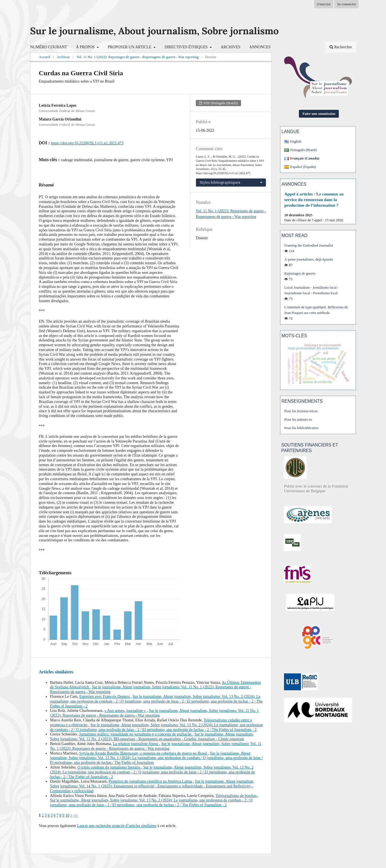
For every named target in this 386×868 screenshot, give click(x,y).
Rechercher (341, 47)
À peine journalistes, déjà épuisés (309, 259)
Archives (231, 47)
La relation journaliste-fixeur (136, 744)
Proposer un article (130, 47)
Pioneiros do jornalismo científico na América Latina (151, 781)
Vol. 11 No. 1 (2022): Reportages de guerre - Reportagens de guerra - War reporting (138, 57)
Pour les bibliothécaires (301, 428)
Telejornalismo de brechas (237, 796)
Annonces (260, 47)
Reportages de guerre (300, 273)
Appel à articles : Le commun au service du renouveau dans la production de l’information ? (314, 200)
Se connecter (347, 4)
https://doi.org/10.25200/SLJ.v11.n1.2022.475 (87, 143)
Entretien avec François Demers (105, 697)
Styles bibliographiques (220, 182)
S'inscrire (324, 4)
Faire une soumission (319, 114)
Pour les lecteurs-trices (301, 411)
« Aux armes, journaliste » (126, 711)
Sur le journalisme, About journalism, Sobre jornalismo (154, 31)
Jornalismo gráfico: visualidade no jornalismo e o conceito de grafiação (136, 734)
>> (76, 815)
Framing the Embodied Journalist (309, 245)
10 (67, 815)
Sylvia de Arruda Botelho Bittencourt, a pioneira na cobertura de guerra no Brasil (144, 753)
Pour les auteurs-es (298, 419)
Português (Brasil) (304, 150)
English (296, 141)
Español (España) (303, 167)
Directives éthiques (186, 47)
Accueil (44, 57)
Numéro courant (49, 47)
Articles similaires (56, 672)
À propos (86, 47)
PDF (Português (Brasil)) (220, 103)
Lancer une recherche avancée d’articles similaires (117, 826)
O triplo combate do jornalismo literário (109, 767)
